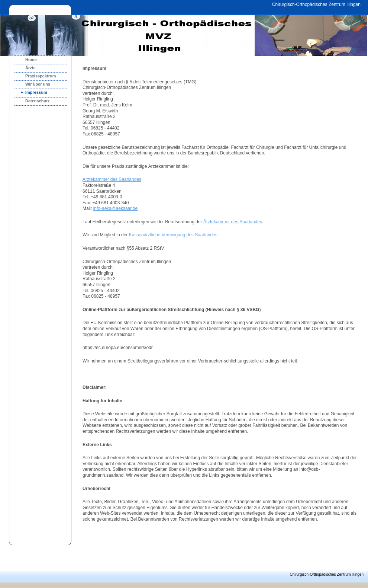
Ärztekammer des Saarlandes (112, 179)
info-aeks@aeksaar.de (116, 208)
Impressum (36, 92)
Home (31, 60)
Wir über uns (38, 84)
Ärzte (30, 68)
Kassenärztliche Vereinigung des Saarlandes (173, 235)
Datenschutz (37, 101)
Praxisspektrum (41, 76)
